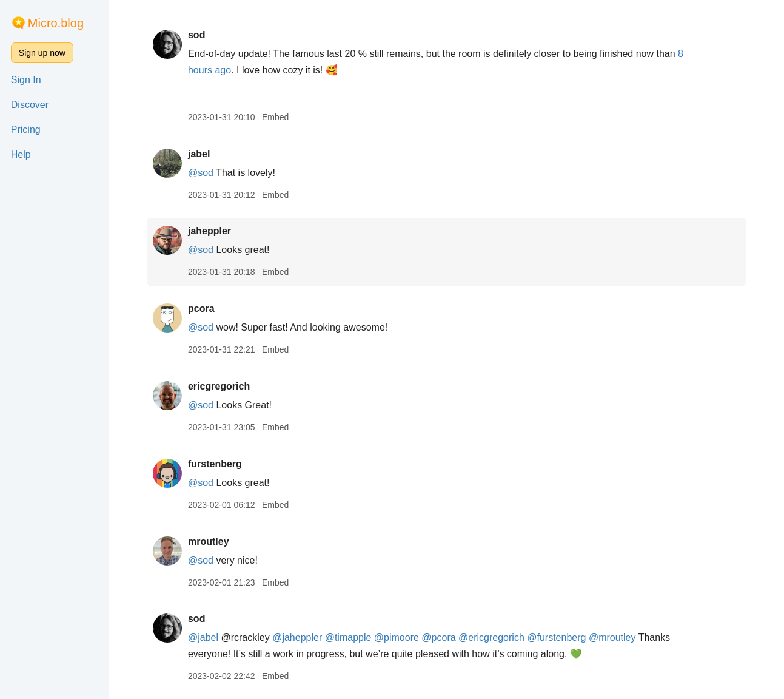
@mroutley (612, 637)
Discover (30, 105)
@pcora (438, 637)
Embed (275, 117)
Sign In (26, 80)
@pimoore (397, 637)
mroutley (209, 542)
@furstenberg (556, 637)
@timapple (348, 637)
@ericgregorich (491, 637)
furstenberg (215, 464)
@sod (201, 173)
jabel (199, 154)
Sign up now (42, 53)
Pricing (26, 130)
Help (21, 154)
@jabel (203, 637)
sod (196, 35)
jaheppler (209, 231)
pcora (201, 309)
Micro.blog (56, 23)
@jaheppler (297, 637)
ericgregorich (219, 386)
